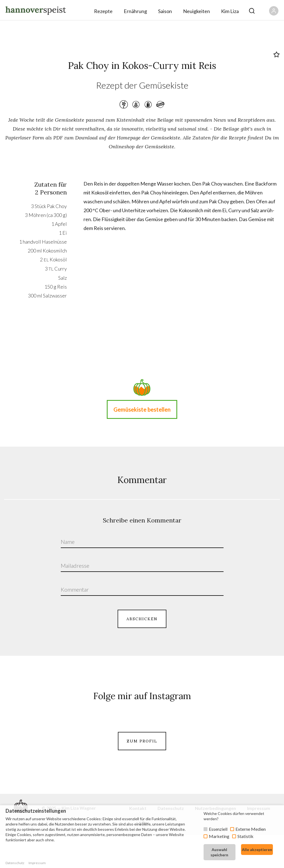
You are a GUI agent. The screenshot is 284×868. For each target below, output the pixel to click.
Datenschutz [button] (15, 863)
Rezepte (103, 11)
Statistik (245, 836)
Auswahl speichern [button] (219, 852)
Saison (165, 11)
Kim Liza (230, 11)
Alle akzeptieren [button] (257, 850)
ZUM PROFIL (142, 772)
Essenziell (218, 829)
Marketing (219, 836)
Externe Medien (251, 829)
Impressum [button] (37, 863)
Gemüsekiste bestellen (142, 409)
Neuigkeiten (196, 11)
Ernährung (135, 11)
